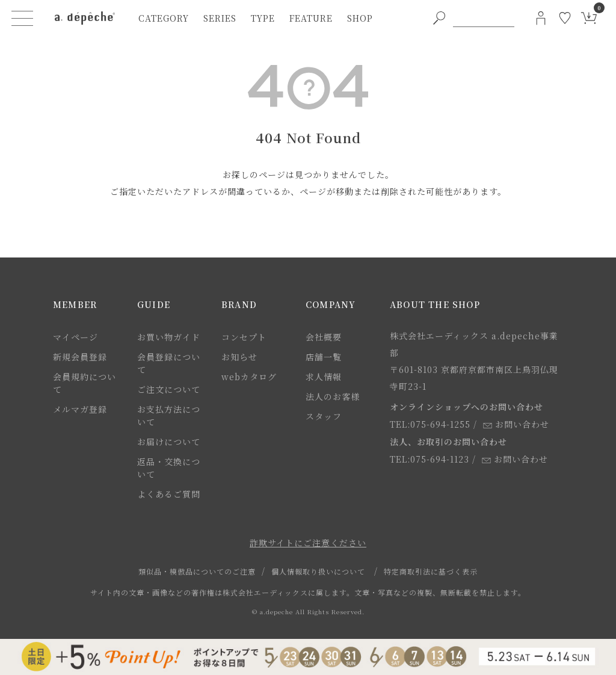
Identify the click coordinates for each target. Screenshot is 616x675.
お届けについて (169, 442)
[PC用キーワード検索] (484, 18)
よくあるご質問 (169, 494)
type (263, 18)
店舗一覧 (324, 357)
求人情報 (324, 377)
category (164, 18)
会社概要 (324, 337)
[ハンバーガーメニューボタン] (22, 18)
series (220, 18)
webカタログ (249, 377)
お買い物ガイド (169, 337)
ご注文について (169, 389)
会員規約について (85, 383)
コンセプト (244, 337)
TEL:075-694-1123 (430, 459)
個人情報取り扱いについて (318, 571)
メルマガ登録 (80, 409)
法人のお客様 (333, 396)
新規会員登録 (80, 357)
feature (311, 18)
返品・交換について (169, 468)
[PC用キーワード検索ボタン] (439, 18)
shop (360, 18)
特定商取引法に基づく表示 (431, 571)
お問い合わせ (516, 424)
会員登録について (169, 363)
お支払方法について (169, 415)
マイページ (75, 337)
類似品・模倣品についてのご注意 (197, 571)
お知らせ (239, 357)
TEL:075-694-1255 (430, 424)
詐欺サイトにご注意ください (308, 543)
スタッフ (324, 416)
